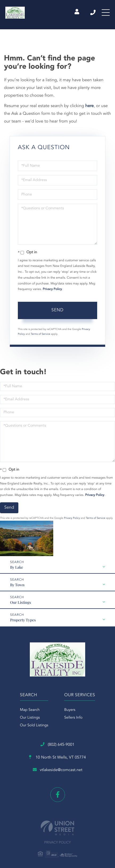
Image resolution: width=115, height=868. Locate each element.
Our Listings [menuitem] (30, 718)
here (89, 106)
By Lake (17, 567)
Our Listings (20, 602)
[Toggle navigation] (106, 13)
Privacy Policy (52, 289)
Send (57, 310)
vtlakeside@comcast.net (58, 770)
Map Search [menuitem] (30, 710)
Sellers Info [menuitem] (73, 718)
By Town (17, 585)
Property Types (23, 620)
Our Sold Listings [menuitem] (34, 726)
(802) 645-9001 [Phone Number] (93, 13)
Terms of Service (41, 334)
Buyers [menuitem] (70, 710)
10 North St (57, 758)
